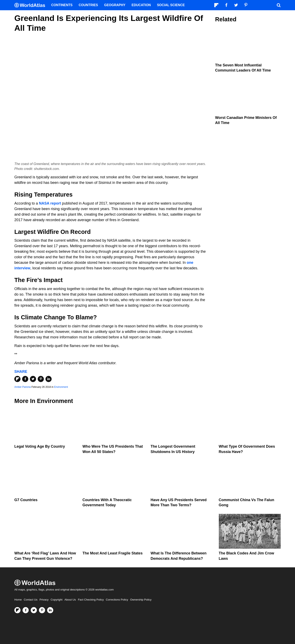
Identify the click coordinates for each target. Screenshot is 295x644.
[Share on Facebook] (25, 379)
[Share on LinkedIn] (49, 379)
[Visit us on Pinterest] (42, 610)
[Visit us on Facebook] (26, 610)
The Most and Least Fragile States (113, 553)
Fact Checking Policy (91, 600)
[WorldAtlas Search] (279, 5)
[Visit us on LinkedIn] (50, 610)
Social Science (171, 5)
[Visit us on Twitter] (34, 610)
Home (18, 600)
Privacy (44, 600)
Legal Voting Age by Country (40, 446)
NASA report (50, 203)
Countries (88, 5)
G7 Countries (26, 500)
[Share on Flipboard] (17, 379)
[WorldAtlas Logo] (31, 5)
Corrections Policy (117, 600)
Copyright (57, 600)
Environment (61, 387)
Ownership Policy (141, 600)
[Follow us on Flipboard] (17, 610)
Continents (62, 5)
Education (141, 5)
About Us (70, 600)
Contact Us (31, 600)
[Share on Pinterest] (41, 379)
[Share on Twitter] (33, 379)
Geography (115, 5)
